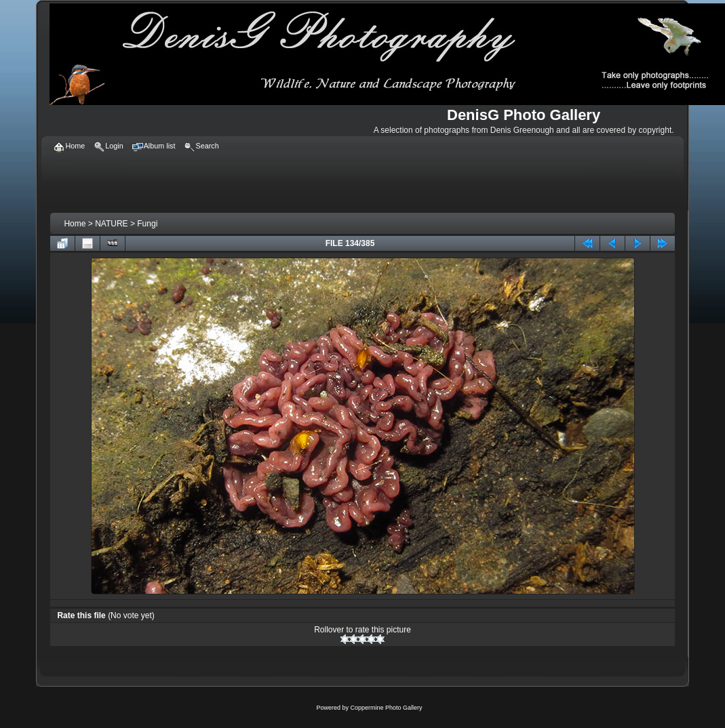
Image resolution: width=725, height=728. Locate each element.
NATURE (111, 224)
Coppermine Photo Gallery (386, 708)
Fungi (147, 224)
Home (75, 224)
